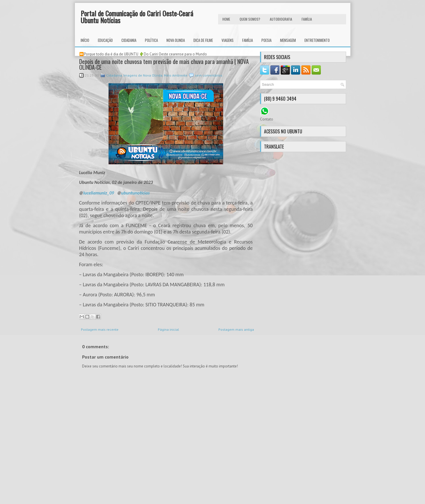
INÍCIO (85, 40)
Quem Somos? (250, 19)
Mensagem (288, 40)
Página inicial (168, 329)
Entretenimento (317, 40)
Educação (105, 40)
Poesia (266, 40)
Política (151, 40)
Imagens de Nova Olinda (143, 75)
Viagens (228, 40)
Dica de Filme (203, 40)
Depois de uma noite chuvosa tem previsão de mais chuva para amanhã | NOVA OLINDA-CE (164, 64)
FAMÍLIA (307, 19)
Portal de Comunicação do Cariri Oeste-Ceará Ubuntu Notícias (137, 17)
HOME (226, 19)
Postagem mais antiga (236, 329)
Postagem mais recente (100, 329)
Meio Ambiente (176, 75)
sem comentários (209, 75)
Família (248, 40)
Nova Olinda (176, 40)
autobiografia (281, 19)
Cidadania (129, 40)
